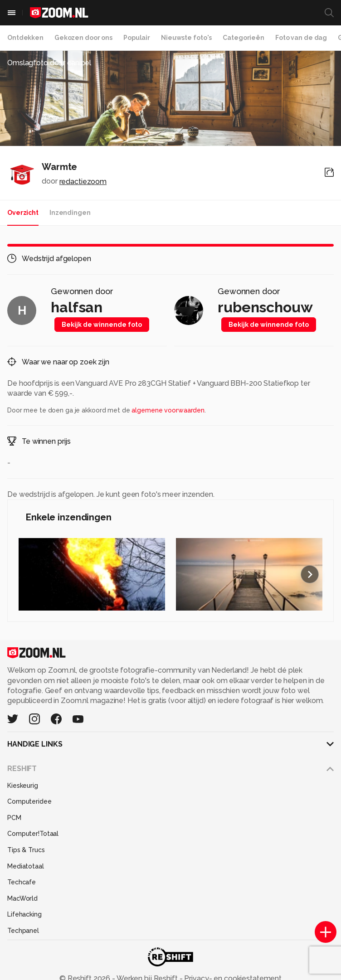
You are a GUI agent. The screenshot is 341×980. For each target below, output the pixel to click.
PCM (14, 818)
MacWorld (22, 898)
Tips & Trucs (26, 850)
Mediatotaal (26, 866)
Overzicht (23, 213)
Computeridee (29, 801)
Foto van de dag (301, 38)
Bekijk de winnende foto (102, 325)
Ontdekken (25, 38)
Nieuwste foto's (186, 38)
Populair (137, 38)
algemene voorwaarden (168, 410)
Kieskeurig (23, 786)
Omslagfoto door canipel (49, 63)
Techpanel (23, 931)
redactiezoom (83, 182)
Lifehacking (24, 914)
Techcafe (22, 882)
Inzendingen (70, 213)
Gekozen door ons (83, 38)
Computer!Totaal (33, 834)
